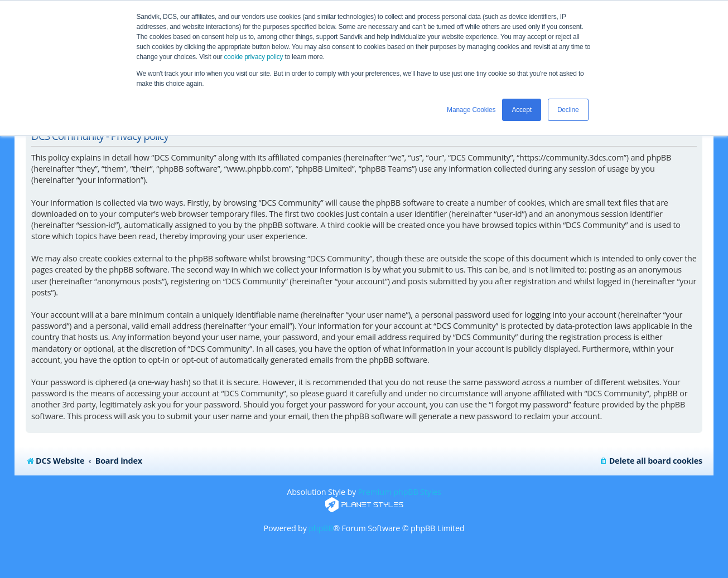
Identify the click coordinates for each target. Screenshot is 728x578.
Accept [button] (522, 110)
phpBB (321, 528)
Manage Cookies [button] (471, 110)
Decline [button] (568, 110)
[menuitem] (651, 461)
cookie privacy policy (254, 57)
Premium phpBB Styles (400, 492)
